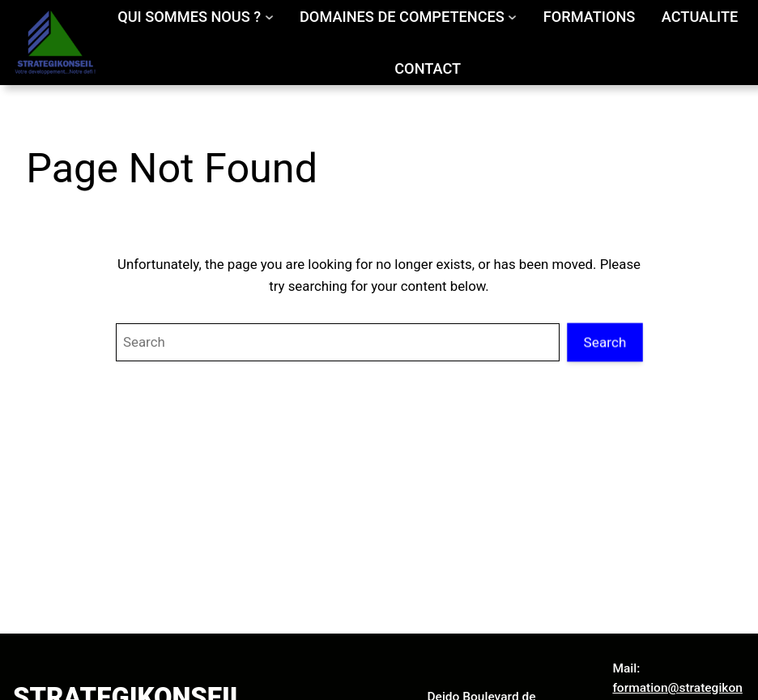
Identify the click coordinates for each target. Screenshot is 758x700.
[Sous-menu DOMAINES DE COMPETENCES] (512, 17)
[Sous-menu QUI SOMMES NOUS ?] (269, 17)
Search (605, 342)
